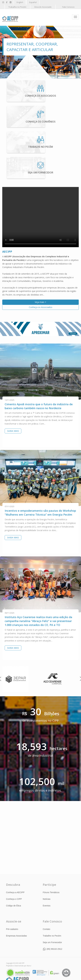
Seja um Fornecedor (52, 942)
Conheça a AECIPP (15, 892)
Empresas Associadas (16, 936)
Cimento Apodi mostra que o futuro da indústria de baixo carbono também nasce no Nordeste (39, 406)
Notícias (47, 899)
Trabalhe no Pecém (17, 7)
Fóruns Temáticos (51, 892)
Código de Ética (14, 906)
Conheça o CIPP (14, 899)
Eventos (47, 906)
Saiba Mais (13, 431)
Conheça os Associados (41, 307)
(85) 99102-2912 (54, 949)
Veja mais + (40, 302)
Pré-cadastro (12, 929)
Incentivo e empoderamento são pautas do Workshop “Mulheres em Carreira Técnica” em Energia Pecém (40, 513)
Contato (46, 929)
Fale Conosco (68, 7)
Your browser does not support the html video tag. (40, 217)
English (20, 2)
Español (33, 2)
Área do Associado (43, 7)
